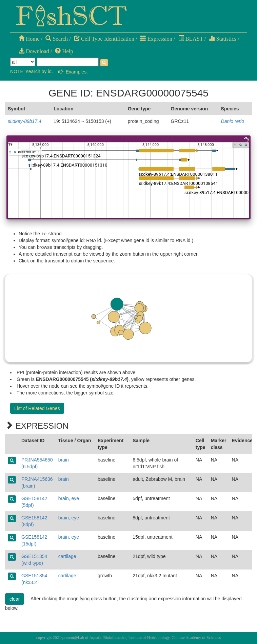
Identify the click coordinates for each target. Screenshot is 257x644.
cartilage (67, 556)
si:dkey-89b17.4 (25, 121)
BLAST (191, 39)
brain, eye (69, 498)
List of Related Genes (37, 408)
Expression (156, 39)
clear (15, 599)
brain (64, 460)
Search (57, 39)
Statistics (223, 39)
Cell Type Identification (104, 39)
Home (29, 39)
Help (64, 51)
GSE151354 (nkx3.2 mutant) (34, 582)
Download (34, 51)
